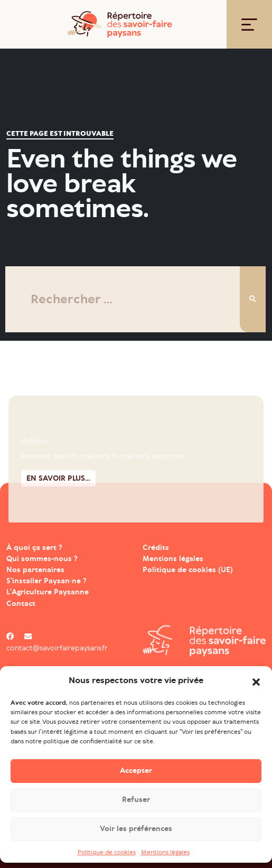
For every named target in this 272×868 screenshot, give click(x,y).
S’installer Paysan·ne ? (46, 581)
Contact (21, 604)
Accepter (136, 772)
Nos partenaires (35, 570)
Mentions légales (165, 853)
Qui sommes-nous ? (42, 559)
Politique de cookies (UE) (188, 570)
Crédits (156, 548)
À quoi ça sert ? (34, 548)
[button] (256, 682)
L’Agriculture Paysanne (48, 592)
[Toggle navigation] (249, 25)
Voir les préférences (136, 830)
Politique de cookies (107, 853)
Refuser (136, 801)
